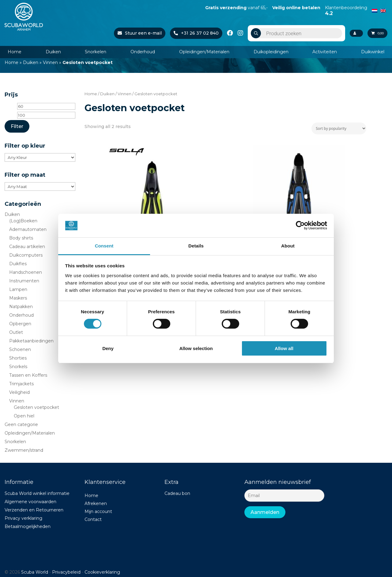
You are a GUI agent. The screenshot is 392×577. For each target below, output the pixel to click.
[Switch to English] (383, 10)
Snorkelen (96, 52)
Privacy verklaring (23, 518)
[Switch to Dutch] (375, 10)
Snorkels (18, 367)
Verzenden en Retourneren (34, 510)
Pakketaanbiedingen (31, 341)
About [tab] (288, 246)
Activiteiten (325, 52)
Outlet (16, 332)
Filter (17, 126)
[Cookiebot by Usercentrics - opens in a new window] (300, 225)
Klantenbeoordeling (346, 10)
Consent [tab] (104, 246)
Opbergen (20, 324)
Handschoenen (26, 272)
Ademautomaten (28, 229)
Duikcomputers (26, 255)
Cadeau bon (177, 493)
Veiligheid (19, 392)
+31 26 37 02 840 (190, 33)
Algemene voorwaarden (30, 502)
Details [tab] (196, 246)
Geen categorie (21, 424)
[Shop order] (339, 128)
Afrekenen (96, 503)
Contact (93, 519)
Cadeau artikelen (27, 247)
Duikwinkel (373, 52)
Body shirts (21, 238)
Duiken (53, 52)
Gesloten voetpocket (36, 407)
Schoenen (20, 349)
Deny (108, 348)
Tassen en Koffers (28, 375)
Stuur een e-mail (133, 33)
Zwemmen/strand (24, 450)
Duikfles (18, 264)
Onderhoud (143, 52)
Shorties (18, 358)
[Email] (284, 496)
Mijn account (98, 511)
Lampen (18, 289)
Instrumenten (24, 281)
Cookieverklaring (102, 572)
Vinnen (50, 62)
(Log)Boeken (23, 221)
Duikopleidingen (271, 52)
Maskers (18, 298)
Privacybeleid (66, 572)
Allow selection (196, 348)
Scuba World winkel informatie (37, 493)
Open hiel (24, 416)
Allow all (284, 348)
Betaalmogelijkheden (28, 526)
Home (15, 52)
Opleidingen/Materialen (204, 52)
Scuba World (35, 572)
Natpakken (21, 307)
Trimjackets (21, 384)
